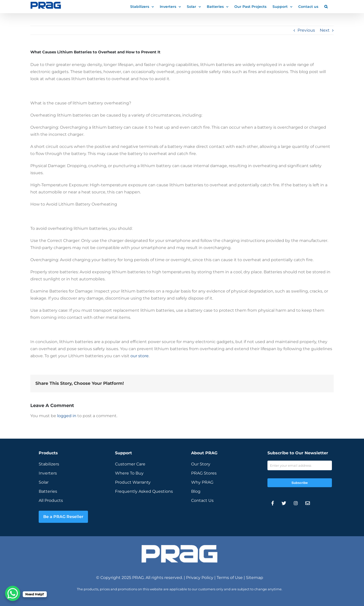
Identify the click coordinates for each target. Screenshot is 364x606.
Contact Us (202, 500)
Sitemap (255, 578)
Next (325, 30)
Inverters (48, 473)
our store (140, 356)
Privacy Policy (200, 578)
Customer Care (130, 464)
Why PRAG (202, 482)
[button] (326, 6)
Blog (196, 491)
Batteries (48, 491)
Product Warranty (133, 482)
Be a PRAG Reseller (63, 517)
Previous (306, 30)
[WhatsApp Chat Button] (13, 593)
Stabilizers (49, 464)
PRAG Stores (204, 473)
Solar (44, 482)
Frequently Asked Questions (144, 491)
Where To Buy (129, 473)
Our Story (201, 464)
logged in (67, 416)
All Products (51, 500)
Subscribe (300, 483)
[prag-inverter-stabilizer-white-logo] (179, 547)
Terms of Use (230, 578)
